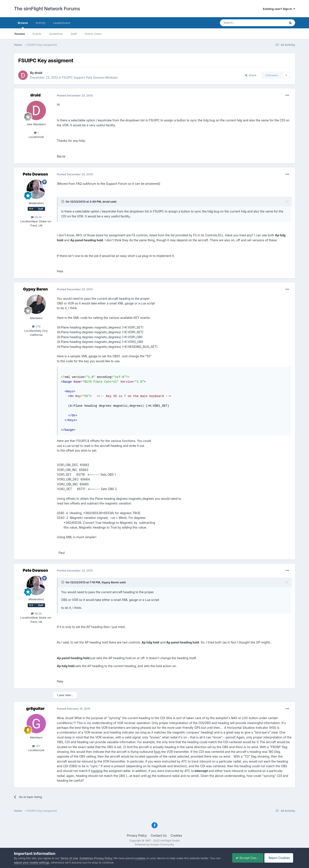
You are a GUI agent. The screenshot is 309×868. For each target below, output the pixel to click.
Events (37, 34)
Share (251, 75)
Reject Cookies (279, 858)
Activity (41, 23)
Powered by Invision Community (154, 844)
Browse (23, 25)
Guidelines (56, 34)
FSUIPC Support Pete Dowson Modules (90, 77)
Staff (74, 34)
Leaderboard (62, 23)
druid (38, 73)
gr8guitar (35, 708)
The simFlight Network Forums (47, 9)
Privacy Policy (137, 835)
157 (36, 746)
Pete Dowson (35, 174)
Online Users (93, 34)
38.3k (36, 217)
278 (36, 326)
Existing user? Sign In (279, 9)
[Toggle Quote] (63, 202)
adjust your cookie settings (32, 862)
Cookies (176, 835)
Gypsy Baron (35, 289)
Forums (20, 34)
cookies (140, 858)
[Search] (242, 23)
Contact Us (159, 835)
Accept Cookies (246, 858)
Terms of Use (69, 858)
